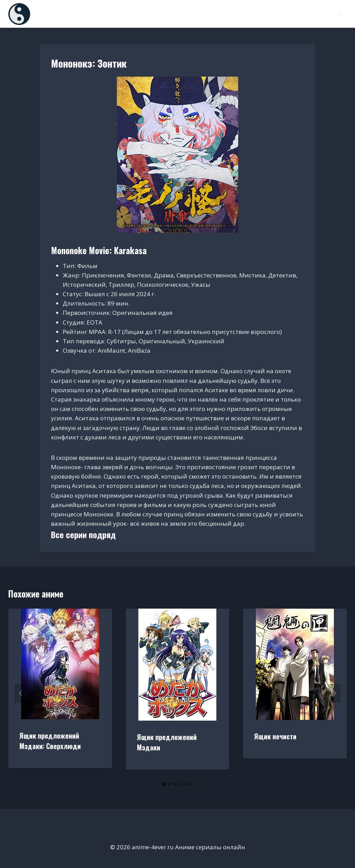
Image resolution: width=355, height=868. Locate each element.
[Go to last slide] (21, 693)
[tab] (164, 784)
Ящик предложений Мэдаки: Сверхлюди (50, 741)
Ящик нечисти (275, 736)
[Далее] (334, 693)
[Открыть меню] (340, 14)
